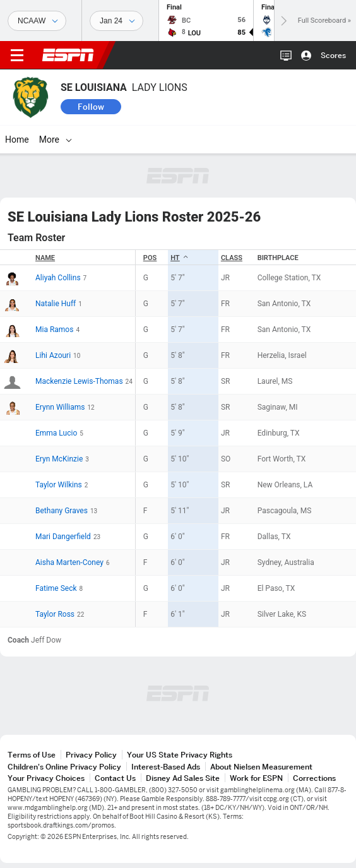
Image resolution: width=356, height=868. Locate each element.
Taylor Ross (55, 614)
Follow (91, 107)
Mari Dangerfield (63, 537)
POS (150, 258)
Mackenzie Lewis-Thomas (79, 381)
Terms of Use (32, 755)
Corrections (314, 778)
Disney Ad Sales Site (183, 778)
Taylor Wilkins (59, 485)
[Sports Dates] (116, 21)
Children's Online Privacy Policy (64, 767)
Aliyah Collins (58, 278)
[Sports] (37, 21)
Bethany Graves (62, 511)
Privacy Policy (91, 755)
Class (232, 258)
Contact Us (115, 778)
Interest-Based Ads (166, 767)
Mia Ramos (54, 330)
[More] (181, 140)
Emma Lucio (56, 433)
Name (45, 258)
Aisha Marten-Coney (69, 562)
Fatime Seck (56, 588)
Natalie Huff (56, 304)
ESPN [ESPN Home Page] (68, 55)
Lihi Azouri (53, 355)
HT (179, 258)
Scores (333, 55)
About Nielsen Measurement (261, 767)
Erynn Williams (60, 407)
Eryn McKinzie (59, 459)
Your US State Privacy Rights (180, 755)
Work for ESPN (256, 778)
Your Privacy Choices (46, 778)
